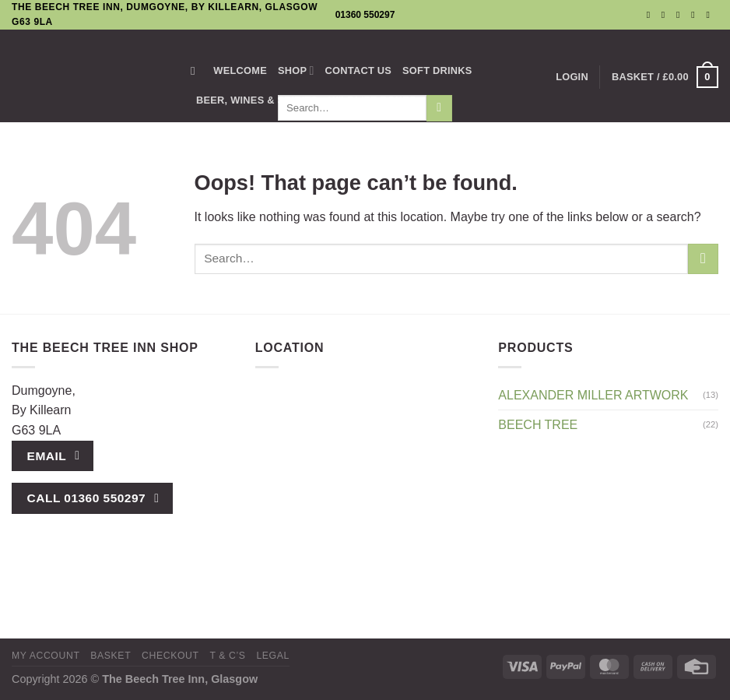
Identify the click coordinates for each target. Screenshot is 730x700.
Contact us (359, 70)
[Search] (197, 71)
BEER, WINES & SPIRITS (257, 100)
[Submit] (703, 259)
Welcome (240, 70)
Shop (296, 70)
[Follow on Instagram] (666, 15)
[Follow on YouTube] (711, 15)
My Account (46, 656)
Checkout (170, 656)
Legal (273, 656)
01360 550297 (365, 15)
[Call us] (696, 15)
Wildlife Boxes (372, 100)
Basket (111, 656)
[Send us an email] (681, 15)
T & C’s (227, 656)
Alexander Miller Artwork (593, 395)
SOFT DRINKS (437, 70)
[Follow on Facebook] (651, 15)
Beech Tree (538, 425)
